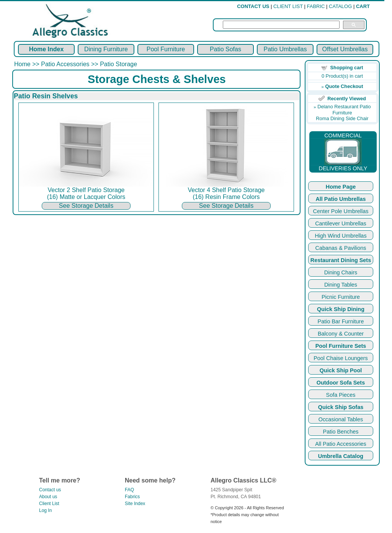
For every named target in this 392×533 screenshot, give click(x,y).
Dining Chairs (341, 272)
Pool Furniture (166, 49)
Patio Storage (118, 64)
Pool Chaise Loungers (341, 358)
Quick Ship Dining (341, 309)
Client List (49, 504)
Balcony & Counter (341, 334)
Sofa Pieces (341, 395)
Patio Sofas (225, 49)
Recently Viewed (347, 99)
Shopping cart (347, 68)
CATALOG (340, 6)
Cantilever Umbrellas (341, 223)
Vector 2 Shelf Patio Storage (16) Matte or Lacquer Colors (86, 191)
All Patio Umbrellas (341, 199)
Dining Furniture (106, 49)
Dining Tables (341, 285)
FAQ (129, 490)
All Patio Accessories (341, 444)
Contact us (50, 490)
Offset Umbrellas (345, 49)
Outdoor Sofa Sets (341, 383)
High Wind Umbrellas (341, 236)
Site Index (135, 504)
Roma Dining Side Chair (342, 118)
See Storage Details (86, 206)
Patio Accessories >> (70, 64)
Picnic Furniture (341, 297)
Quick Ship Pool (341, 370)
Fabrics (132, 497)
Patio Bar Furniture (341, 321)
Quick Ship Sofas (341, 407)
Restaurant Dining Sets (341, 260)
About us (48, 497)
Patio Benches (341, 432)
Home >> (28, 64)
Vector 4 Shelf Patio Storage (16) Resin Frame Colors (226, 191)
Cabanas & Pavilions (341, 248)
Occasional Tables (341, 419)
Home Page (341, 187)
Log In (45, 510)
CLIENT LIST (288, 6)
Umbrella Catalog (341, 456)
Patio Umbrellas (285, 49)
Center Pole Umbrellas (341, 211)
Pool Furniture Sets (341, 346)
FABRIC (316, 6)
